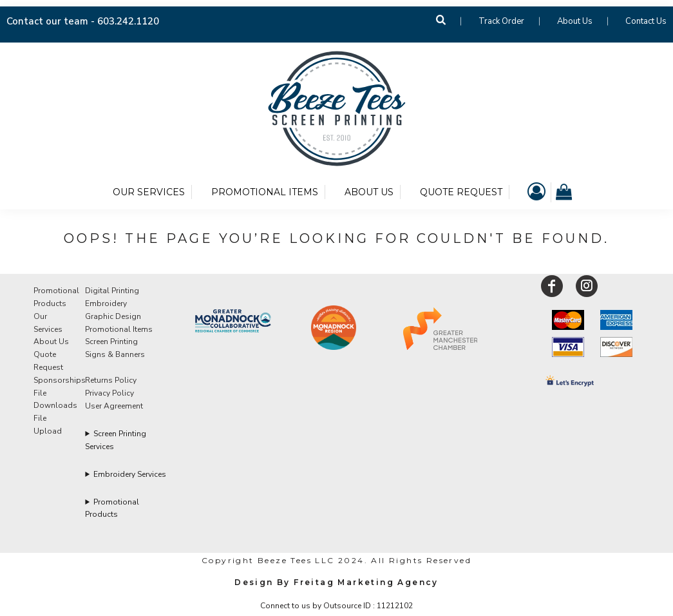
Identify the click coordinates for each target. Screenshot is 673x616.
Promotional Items (119, 329)
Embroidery (106, 303)
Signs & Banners (115, 354)
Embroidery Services (130, 474)
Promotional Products (112, 508)
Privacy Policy (109, 393)
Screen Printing (111, 342)
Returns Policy (111, 380)
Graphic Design (113, 316)
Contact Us (646, 21)
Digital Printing (112, 291)
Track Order (501, 21)
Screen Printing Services (116, 440)
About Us (575, 21)
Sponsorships (60, 380)
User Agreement (114, 406)
